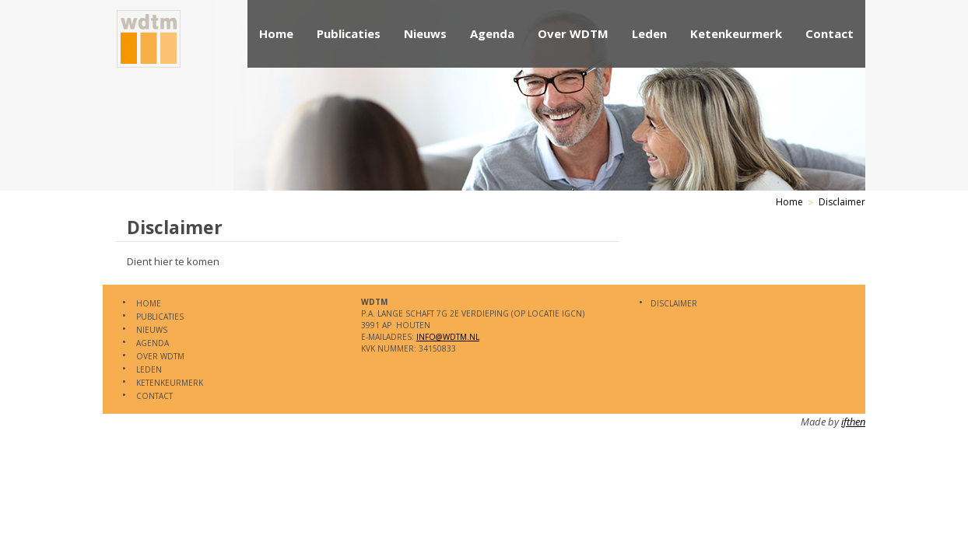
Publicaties (349, 33)
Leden (649, 33)
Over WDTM (573, 33)
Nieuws (425, 33)
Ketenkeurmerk (736, 33)
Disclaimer (842, 202)
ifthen (853, 422)
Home (276, 33)
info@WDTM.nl (448, 337)
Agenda (492, 33)
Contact (829, 33)
